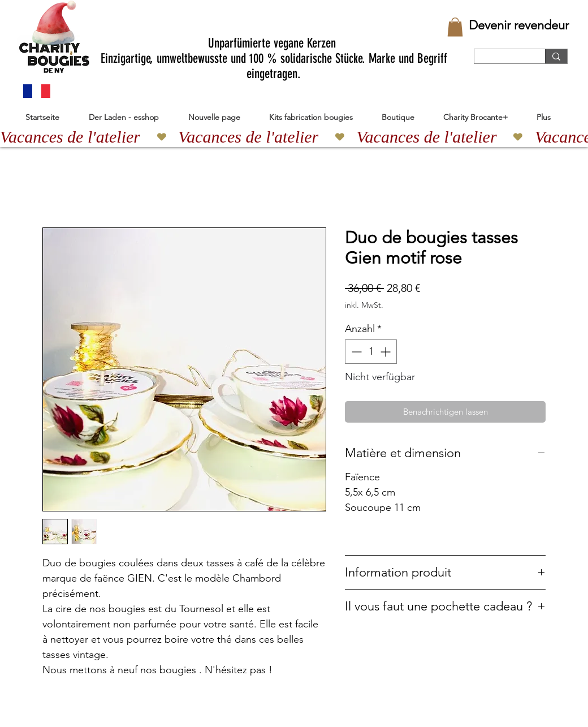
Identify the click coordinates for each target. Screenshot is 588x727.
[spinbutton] (371, 352)
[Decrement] (355, 352)
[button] (455, 27)
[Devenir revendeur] (519, 25)
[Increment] (386, 352)
